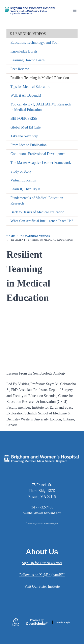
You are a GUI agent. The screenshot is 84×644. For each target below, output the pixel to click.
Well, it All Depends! (26, 95)
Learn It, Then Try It (25, 189)
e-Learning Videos (28, 34)
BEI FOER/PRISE (24, 118)
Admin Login (63, 623)
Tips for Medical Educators (30, 87)
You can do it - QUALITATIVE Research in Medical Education (41, 107)
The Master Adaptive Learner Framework (41, 163)
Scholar (37, 622)
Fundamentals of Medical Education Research (37, 201)
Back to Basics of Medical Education (37, 212)
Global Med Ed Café (25, 127)
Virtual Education (23, 180)
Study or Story (21, 171)
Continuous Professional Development (38, 154)
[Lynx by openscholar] (19, 622)
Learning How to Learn (27, 60)
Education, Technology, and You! (35, 43)
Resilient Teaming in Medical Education (40, 78)
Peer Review (20, 69)
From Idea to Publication (29, 145)
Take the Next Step (24, 136)
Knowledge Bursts (24, 51)
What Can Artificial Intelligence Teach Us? (42, 221)
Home (11, 236)
